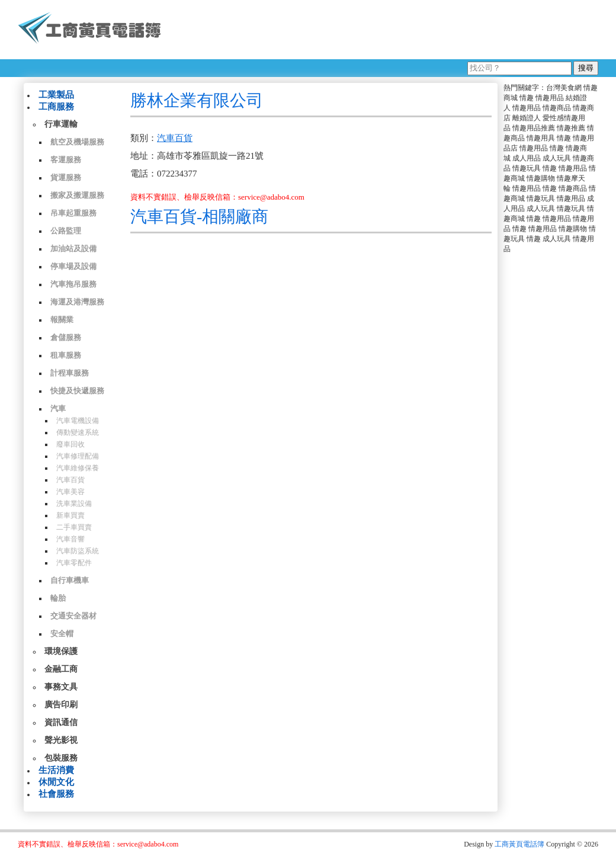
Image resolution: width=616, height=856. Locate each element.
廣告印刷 (61, 705)
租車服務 (66, 355)
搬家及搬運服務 (77, 195)
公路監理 (66, 231)
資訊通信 (61, 722)
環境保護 (61, 651)
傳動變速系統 (78, 432)
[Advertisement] (384, 30)
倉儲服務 (66, 337)
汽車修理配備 (78, 456)
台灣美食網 (564, 88)
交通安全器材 (73, 616)
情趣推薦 (571, 128)
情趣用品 (550, 98)
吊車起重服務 (73, 213)
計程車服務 (70, 373)
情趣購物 (541, 178)
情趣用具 (541, 138)
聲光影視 (61, 740)
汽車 (58, 408)
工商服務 (56, 107)
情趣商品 (557, 108)
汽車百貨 (70, 480)
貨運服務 (66, 177)
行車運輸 (61, 124)
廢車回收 (70, 444)
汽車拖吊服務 (73, 284)
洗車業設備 (74, 504)
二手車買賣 (74, 527)
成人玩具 (557, 158)
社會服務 (56, 794)
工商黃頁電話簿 (519, 844)
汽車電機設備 (78, 421)
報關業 (62, 320)
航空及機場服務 (77, 142)
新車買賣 (70, 515)
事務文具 (61, 687)
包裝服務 (61, 758)
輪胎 (58, 598)
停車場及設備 (73, 266)
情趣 (527, 98)
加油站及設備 (73, 249)
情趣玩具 (527, 168)
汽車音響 (70, 539)
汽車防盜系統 (78, 551)
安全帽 (62, 634)
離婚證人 (527, 118)
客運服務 (66, 160)
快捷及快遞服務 (77, 391)
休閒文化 (56, 782)
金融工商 (61, 669)
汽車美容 (70, 492)
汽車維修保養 (78, 468)
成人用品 (527, 158)
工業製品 (56, 95)
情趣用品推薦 (534, 128)
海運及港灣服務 (77, 302)
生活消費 (56, 770)
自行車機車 (70, 580)
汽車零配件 (74, 563)
